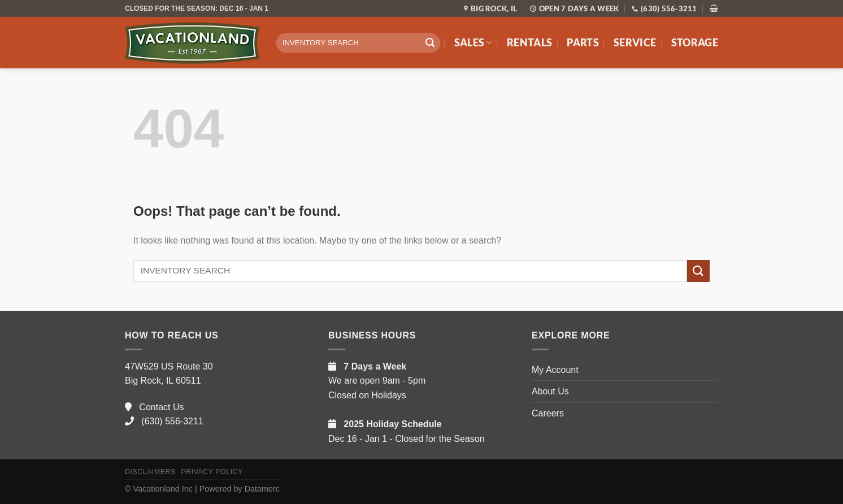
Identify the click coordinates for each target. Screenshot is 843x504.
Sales (473, 43)
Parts (583, 43)
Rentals (529, 43)
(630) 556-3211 (164, 421)
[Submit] (430, 43)
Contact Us (154, 407)
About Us (550, 391)
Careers (548, 413)
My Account (555, 370)
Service (635, 43)
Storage (695, 43)
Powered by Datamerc (240, 489)
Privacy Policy (212, 472)
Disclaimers (150, 472)
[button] (714, 8)
